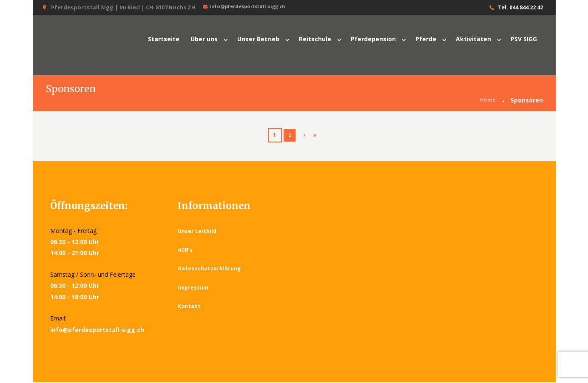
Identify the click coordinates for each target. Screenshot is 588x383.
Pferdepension (373, 39)
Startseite (164, 39)
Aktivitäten (473, 39)
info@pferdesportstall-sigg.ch (250, 7)
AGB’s (186, 251)
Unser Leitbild (198, 232)
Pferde (426, 39)
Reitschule (315, 39)
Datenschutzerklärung (211, 270)
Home (487, 101)
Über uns (204, 39)
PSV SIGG (524, 39)
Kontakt (190, 307)
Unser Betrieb (258, 39)
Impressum (193, 288)
